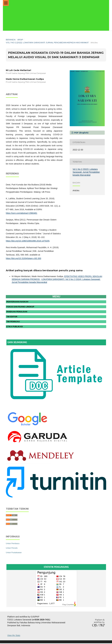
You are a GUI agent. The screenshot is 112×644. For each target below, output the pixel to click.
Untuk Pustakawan (14, 553)
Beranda (11, 40)
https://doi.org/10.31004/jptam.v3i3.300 (23, 258)
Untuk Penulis (12, 549)
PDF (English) (81, 133)
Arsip (20, 40)
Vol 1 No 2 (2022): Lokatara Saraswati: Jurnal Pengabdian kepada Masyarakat (47, 43)
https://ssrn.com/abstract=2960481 (22, 213)
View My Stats (14, 636)
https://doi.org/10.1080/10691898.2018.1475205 (28, 241)
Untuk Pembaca (13, 544)
